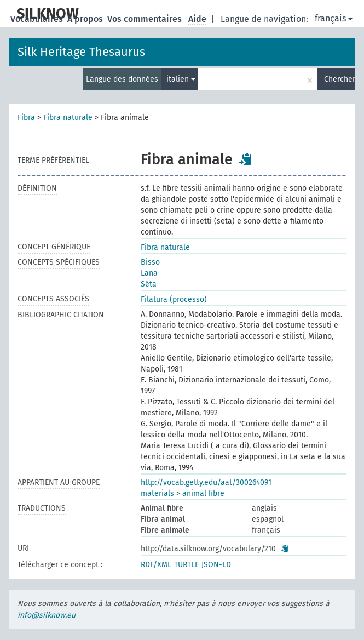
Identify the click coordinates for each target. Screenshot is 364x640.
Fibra (26, 118)
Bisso (150, 262)
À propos (86, 19)
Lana (149, 273)
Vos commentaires (146, 19)
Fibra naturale (68, 118)
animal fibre (203, 493)
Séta (149, 284)
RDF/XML (156, 565)
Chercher (339, 79)
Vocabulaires (38, 19)
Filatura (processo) (174, 299)
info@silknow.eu (47, 615)
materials (157, 493)
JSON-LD (216, 565)
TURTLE (186, 565)
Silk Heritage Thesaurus (81, 52)
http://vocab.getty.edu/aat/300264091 (206, 482)
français (334, 18)
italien (181, 79)
